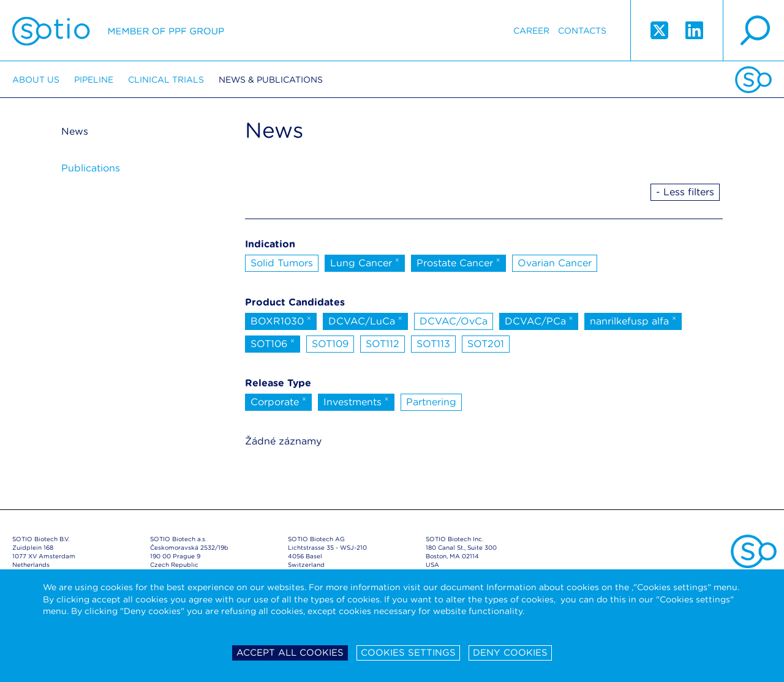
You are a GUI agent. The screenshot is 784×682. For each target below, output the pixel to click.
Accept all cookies (290, 653)
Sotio (118, 31)
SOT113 (433, 344)
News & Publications (271, 80)
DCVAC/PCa (539, 320)
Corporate (278, 401)
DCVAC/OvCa (454, 321)
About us (36, 80)
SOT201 (486, 344)
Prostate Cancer (458, 262)
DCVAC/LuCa (365, 320)
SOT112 (383, 344)
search (753, 31)
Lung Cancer (365, 262)
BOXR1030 (281, 320)
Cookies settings (408, 653)
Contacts (582, 31)
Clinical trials (166, 80)
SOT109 (330, 344)
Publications (91, 168)
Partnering (431, 402)
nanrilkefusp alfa (633, 320)
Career (531, 31)
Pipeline (94, 80)
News (75, 131)
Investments (356, 401)
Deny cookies (510, 653)
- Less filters (685, 192)
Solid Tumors (282, 263)
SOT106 (273, 343)
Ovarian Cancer (555, 263)
